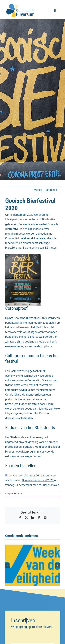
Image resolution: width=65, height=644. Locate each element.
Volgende (51, 190)
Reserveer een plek (17, 476)
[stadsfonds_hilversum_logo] (21, 3)
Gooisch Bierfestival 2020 (38, 480)
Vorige (38, 190)
